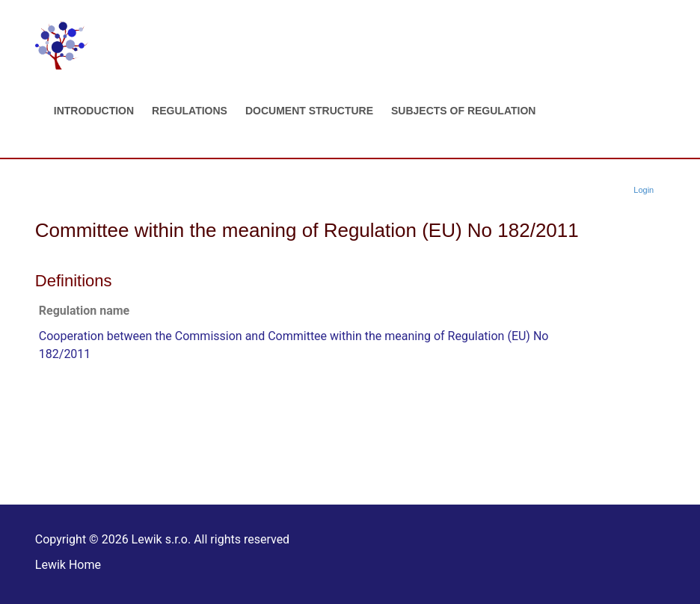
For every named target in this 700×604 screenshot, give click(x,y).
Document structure (309, 111)
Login (644, 190)
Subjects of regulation (463, 111)
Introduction (94, 111)
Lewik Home (68, 565)
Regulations (190, 111)
